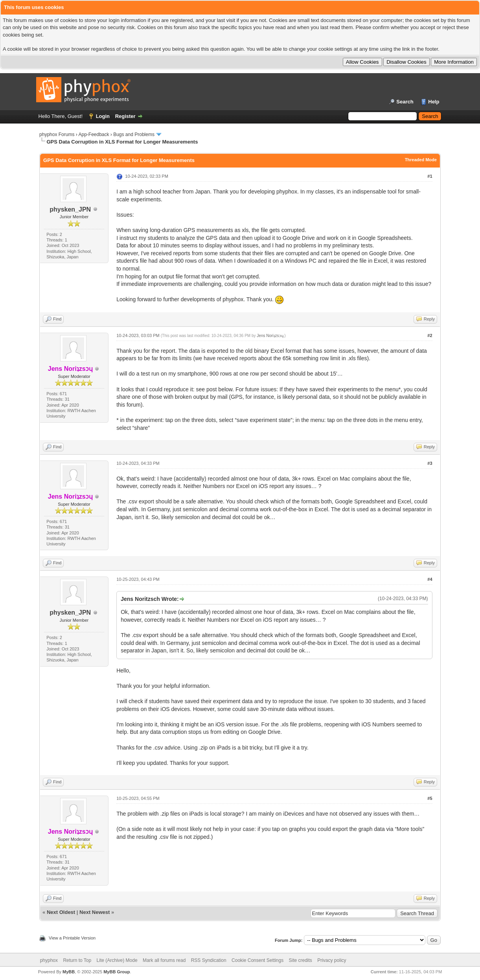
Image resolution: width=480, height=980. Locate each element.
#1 (430, 176)
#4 (430, 579)
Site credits (300, 960)
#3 (430, 463)
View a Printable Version (72, 938)
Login (103, 116)
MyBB (69, 972)
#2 (430, 335)
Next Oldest (61, 912)
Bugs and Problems (134, 134)
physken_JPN (70, 209)
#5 (430, 798)
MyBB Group (117, 972)
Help (434, 102)
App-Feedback (94, 134)
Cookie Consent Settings (257, 960)
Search (405, 102)
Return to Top (77, 960)
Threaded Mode (421, 160)
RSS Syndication (209, 960)
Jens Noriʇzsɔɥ (270, 336)
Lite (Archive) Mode (117, 960)
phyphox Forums (57, 134)
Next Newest (95, 912)
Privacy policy (332, 960)
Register (125, 116)
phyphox (49, 960)
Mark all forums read (164, 960)
